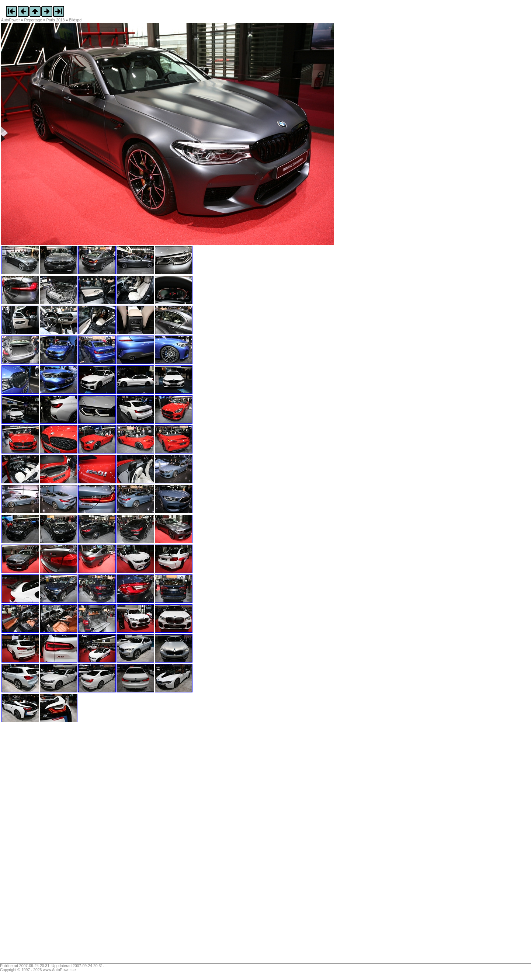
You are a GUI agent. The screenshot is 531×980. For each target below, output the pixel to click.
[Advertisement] (47, 845)
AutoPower (11, 20)
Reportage (33, 20)
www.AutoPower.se (59, 970)
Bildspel (76, 20)
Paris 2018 (56, 20)
